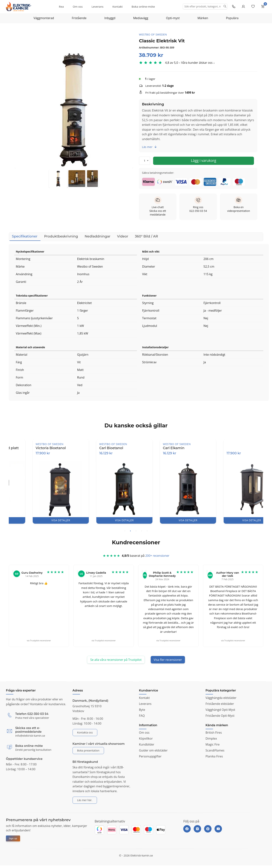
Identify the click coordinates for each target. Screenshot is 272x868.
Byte (142, 710)
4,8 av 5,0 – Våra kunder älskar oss (189, 63)
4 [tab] (142, 531)
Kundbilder (147, 744)
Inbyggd (110, 18)
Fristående (79, 18)
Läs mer (150, 147)
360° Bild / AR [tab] (146, 236)
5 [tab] (147, 531)
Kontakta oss (85, 732)
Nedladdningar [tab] (97, 236)
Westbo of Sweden (153, 34)
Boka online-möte (143, 7)
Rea (61, 7)
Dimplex (211, 738)
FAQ (142, 716)
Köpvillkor (146, 738)
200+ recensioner (157, 557)
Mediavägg (141, 18)
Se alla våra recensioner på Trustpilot (116, 660)
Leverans (97, 7)
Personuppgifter (150, 756)
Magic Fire (213, 744)
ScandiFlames (215, 750)
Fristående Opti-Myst (220, 716)
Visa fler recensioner (168, 660)
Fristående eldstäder (220, 704)
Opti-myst (173, 18)
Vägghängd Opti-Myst (220, 710)
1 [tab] (125, 531)
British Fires (214, 733)
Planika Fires (214, 756)
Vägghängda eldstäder (221, 698)
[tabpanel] (41, 481)
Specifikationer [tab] (25, 238)
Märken (203, 18)
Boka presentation (88, 750)
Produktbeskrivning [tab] (61, 236)
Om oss (78, 7)
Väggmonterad (44, 18)
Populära (232, 18)
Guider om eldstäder (153, 750)
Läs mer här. (85, 800)
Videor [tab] (123, 236)
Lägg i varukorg (204, 160)
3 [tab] (136, 531)
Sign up (13, 838)
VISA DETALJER (41, 520)
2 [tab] (130, 531)
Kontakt (117, 7)
